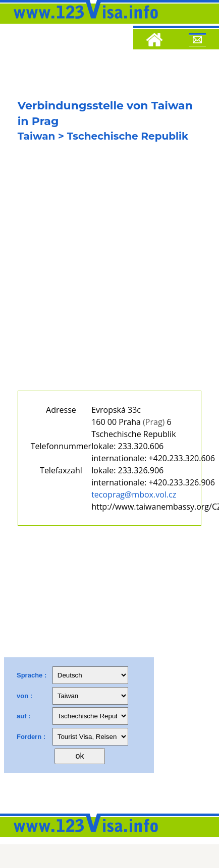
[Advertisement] (95, 275)
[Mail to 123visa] (197, 41)
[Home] (154, 41)
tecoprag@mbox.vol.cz (134, 494)
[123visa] (83, 22)
